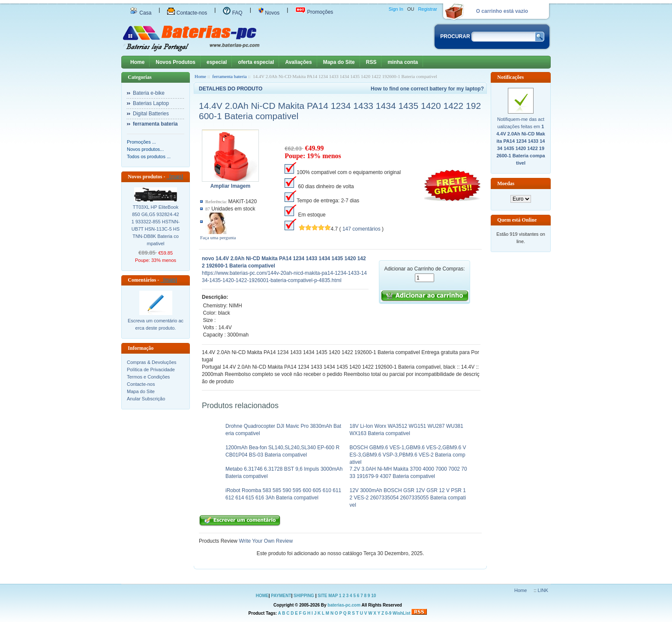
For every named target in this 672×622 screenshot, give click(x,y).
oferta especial (256, 62)
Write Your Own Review (265, 541)
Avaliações (298, 62)
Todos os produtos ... (149, 156)
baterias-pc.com (344, 605)
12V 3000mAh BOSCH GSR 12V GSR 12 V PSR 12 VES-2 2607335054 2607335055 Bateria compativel (408, 498)
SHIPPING (304, 596)
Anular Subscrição (146, 399)
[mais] (175, 177)
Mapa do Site (339, 62)
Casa (141, 13)
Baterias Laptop (151, 103)
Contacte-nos (187, 13)
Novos (269, 13)
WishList (402, 613)
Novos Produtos (175, 62)
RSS (371, 62)
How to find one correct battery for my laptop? (427, 89)
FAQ (232, 13)
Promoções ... (141, 142)
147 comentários (361, 229)
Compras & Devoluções (152, 362)
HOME (262, 596)
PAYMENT (281, 596)
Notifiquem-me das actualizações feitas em (521, 141)
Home (137, 62)
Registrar (427, 9)
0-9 (388, 613)
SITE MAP (328, 596)
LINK (543, 590)
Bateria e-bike (149, 93)
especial (217, 62)
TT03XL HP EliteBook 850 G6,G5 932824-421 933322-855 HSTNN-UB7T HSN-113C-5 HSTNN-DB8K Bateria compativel (156, 225)
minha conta (403, 62)
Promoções (314, 12)
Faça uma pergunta (218, 237)
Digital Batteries (151, 114)
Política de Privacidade (151, 370)
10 (373, 596)
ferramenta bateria (229, 76)
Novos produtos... (145, 149)
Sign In (396, 9)
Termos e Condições (148, 377)
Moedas (506, 183)
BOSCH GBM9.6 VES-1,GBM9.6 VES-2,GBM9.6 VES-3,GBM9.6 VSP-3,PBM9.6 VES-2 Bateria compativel (408, 455)
